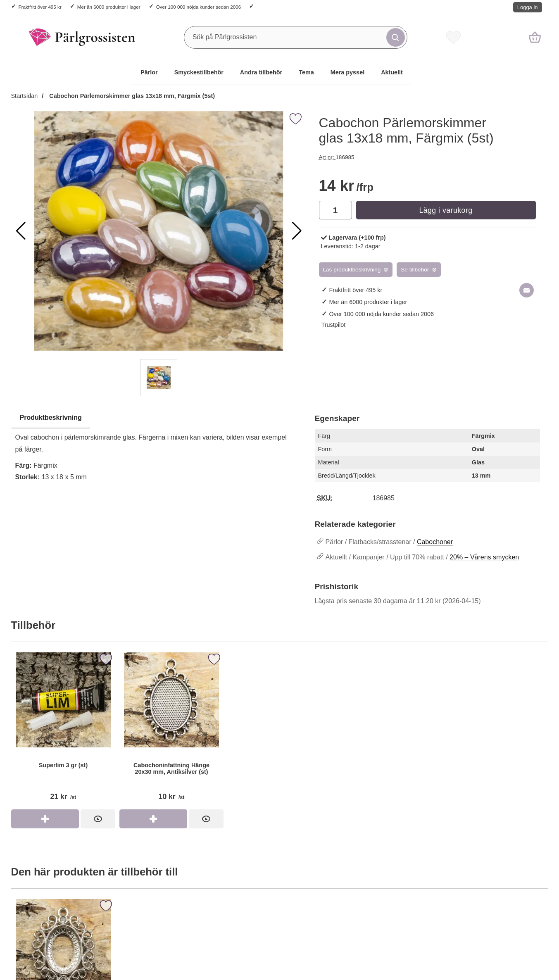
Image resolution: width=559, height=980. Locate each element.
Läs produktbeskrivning (352, 270)
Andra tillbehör (261, 72)
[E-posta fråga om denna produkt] (527, 290)
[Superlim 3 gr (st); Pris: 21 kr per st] (63, 730)
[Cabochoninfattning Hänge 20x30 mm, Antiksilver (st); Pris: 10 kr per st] (171, 730)
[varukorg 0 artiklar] (535, 37)
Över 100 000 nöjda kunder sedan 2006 (199, 7)
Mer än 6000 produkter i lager (109, 7)
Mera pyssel (347, 72)
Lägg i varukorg (446, 210)
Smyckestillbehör (199, 72)
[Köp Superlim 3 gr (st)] (45, 819)
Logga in (528, 7)
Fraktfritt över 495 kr (40, 7)
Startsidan (25, 96)
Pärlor (149, 72)
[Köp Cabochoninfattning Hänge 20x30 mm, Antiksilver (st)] (153, 819)
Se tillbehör (415, 270)
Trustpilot (334, 325)
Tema (306, 72)
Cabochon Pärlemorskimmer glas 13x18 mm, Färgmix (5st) (131, 96)
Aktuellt (392, 72)
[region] (159, 418)
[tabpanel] (159, 450)
